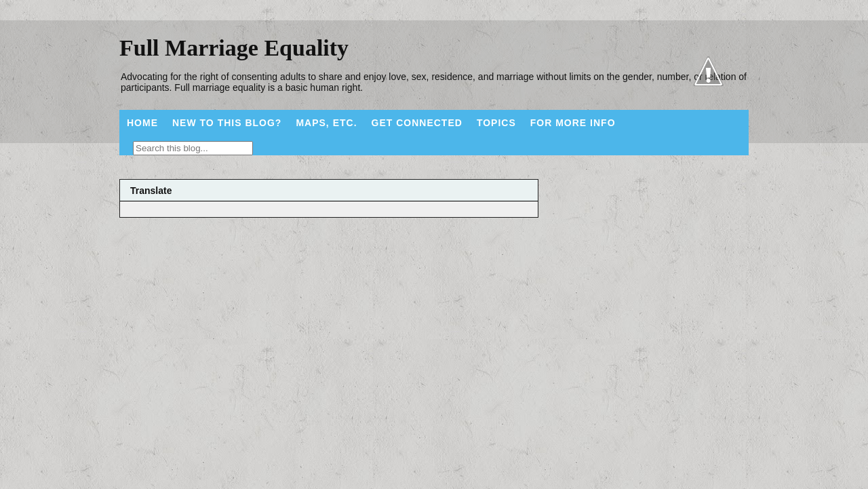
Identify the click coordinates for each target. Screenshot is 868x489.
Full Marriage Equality (234, 48)
